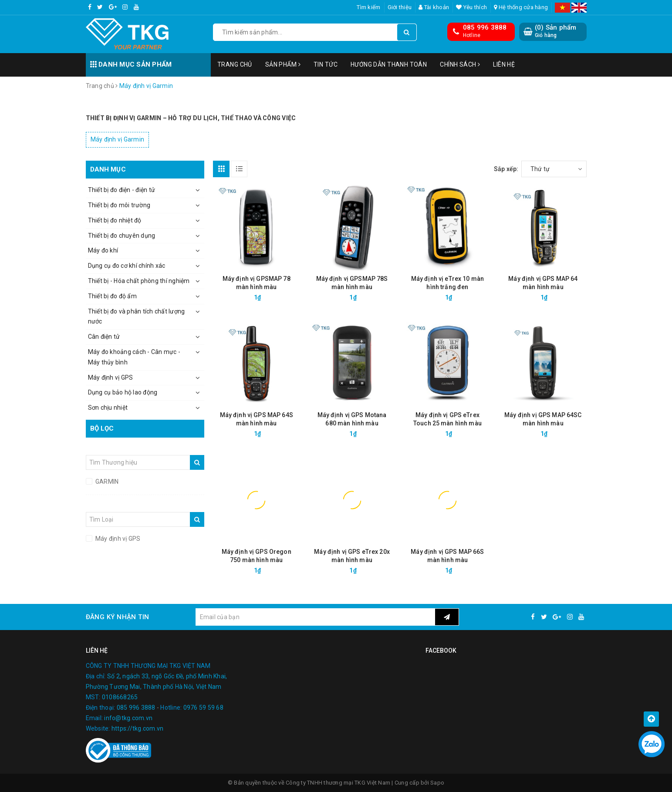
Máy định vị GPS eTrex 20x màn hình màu (352, 556)
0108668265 (120, 697)
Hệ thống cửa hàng (521, 7)
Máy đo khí (103, 250)
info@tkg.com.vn (128, 718)
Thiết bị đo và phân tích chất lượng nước (137, 317)
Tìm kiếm (368, 7)
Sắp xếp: (506, 169)
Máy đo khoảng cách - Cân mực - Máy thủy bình (134, 357)
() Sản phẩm (556, 31)
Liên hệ (504, 64)
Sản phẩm (283, 64)
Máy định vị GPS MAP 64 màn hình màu (543, 283)
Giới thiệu (400, 7)
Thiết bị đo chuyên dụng (122, 236)
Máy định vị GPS (111, 377)
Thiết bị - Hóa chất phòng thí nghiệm (139, 281)
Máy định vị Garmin (118, 139)
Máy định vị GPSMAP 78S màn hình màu (352, 283)
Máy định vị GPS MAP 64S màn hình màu (257, 419)
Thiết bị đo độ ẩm (112, 296)
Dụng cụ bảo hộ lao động (123, 392)
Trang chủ (235, 64)
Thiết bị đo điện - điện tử (122, 190)
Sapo (437, 783)
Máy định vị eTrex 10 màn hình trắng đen (447, 283)
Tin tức (326, 64)
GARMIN (106, 482)
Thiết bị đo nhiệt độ (115, 220)
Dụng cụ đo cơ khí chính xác (127, 266)
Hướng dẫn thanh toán (389, 64)
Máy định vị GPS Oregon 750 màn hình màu (257, 556)
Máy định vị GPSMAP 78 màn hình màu (257, 283)
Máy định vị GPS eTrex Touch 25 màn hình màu (447, 419)
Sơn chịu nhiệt (108, 408)
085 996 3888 (485, 27)
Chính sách (460, 64)
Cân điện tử (104, 337)
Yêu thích (471, 7)
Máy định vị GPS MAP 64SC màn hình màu (543, 419)
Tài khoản (434, 7)
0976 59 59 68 (203, 708)
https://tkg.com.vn (138, 728)
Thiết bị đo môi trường (119, 205)
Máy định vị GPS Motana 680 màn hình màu (352, 419)
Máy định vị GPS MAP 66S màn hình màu (447, 556)
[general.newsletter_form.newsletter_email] (315, 617)
